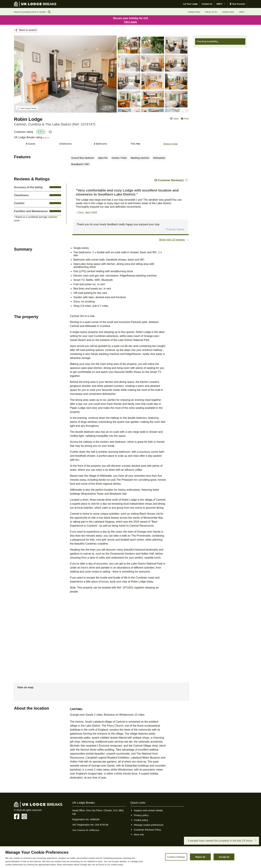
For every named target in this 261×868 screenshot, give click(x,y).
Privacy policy (141, 815)
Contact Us (207, 4)
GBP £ (221, 4)
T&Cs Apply (131, 22)
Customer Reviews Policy (147, 830)
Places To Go (211, 12)
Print (186, 119)
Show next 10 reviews (172, 240)
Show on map (170, 144)
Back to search (28, 30)
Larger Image (27, 108)
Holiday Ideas (228, 12)
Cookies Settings (176, 857)
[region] (130, 857)
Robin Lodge (28, 119)
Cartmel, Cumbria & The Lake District (55, 124)
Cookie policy (141, 820)
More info (139, 835)
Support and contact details (148, 810)
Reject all (200, 857)
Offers (242, 12)
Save (176, 119)
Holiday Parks (194, 12)
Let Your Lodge (190, 4)
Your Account (237, 4)
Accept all (224, 857)
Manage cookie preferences (149, 825)
